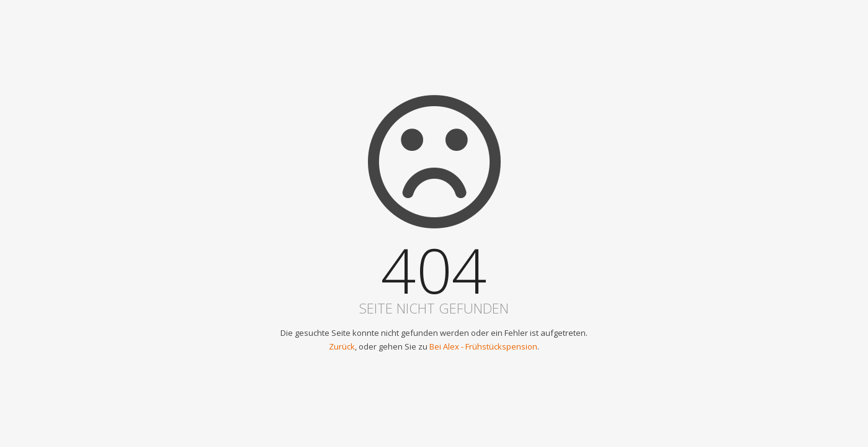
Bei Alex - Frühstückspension (483, 346)
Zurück (342, 346)
